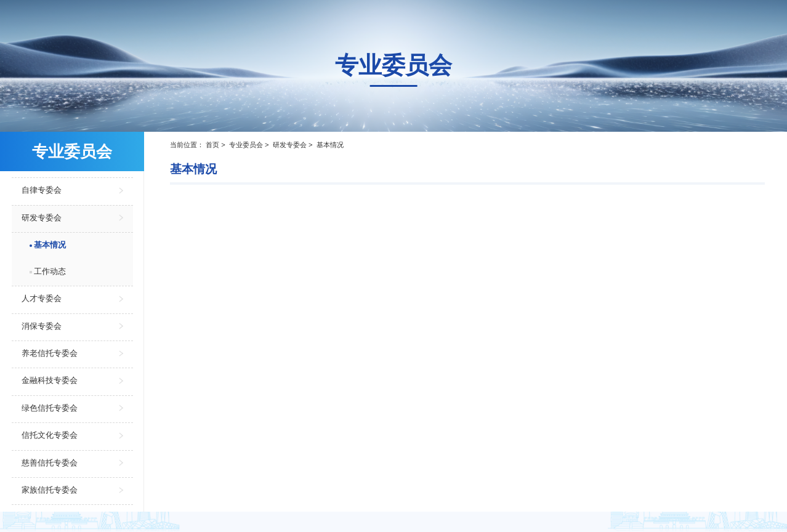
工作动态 (50, 271)
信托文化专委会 (50, 435)
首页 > (216, 145)
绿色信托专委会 (50, 408)
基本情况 (50, 245)
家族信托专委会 (50, 490)
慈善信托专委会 (50, 463)
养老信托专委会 (50, 353)
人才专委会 (42, 298)
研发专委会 (42, 218)
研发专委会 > (294, 145)
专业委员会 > (250, 145)
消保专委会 (42, 326)
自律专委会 (42, 190)
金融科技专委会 (50, 380)
